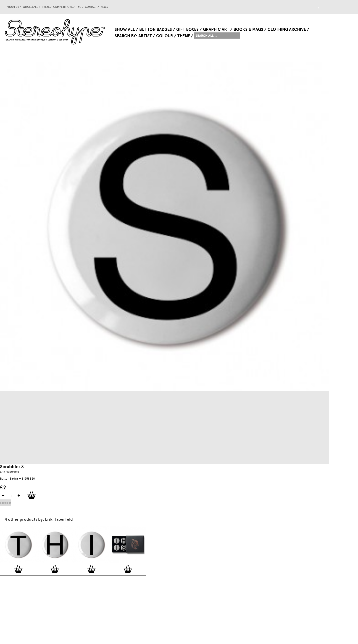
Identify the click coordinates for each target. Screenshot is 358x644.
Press (46, 7)
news (104, 7)
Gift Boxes (187, 29)
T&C (79, 7)
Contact (91, 7)
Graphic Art (216, 29)
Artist (145, 36)
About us (13, 7)
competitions (63, 7)
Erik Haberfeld (10, 472)
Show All (125, 29)
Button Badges (156, 29)
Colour (165, 36)
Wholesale (30, 7)
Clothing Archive (287, 29)
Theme (184, 36)
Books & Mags (248, 29)
